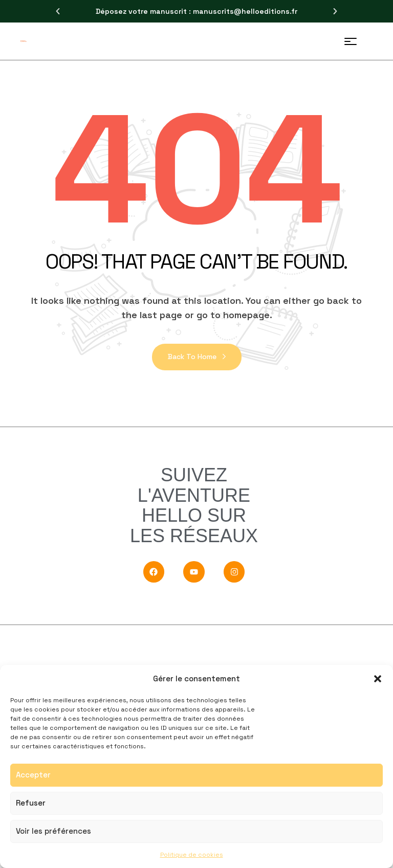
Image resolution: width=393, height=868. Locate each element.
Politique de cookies (192, 855)
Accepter (33, 775)
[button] (378, 679)
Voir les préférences (53, 831)
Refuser (31, 803)
